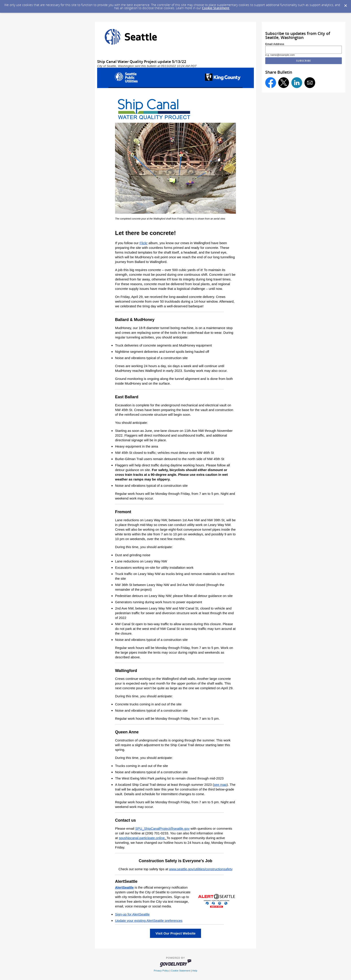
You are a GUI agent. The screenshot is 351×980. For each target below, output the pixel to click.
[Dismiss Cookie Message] (345, 4)
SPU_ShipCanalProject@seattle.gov (162, 828)
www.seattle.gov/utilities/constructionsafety (201, 869)
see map (220, 785)
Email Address (275, 44)
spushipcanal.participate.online (142, 838)
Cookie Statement (216, 8)
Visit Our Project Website (176, 933)
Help (195, 971)
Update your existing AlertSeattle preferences (149, 921)
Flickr (143, 243)
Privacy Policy (161, 971)
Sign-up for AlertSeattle (132, 914)
